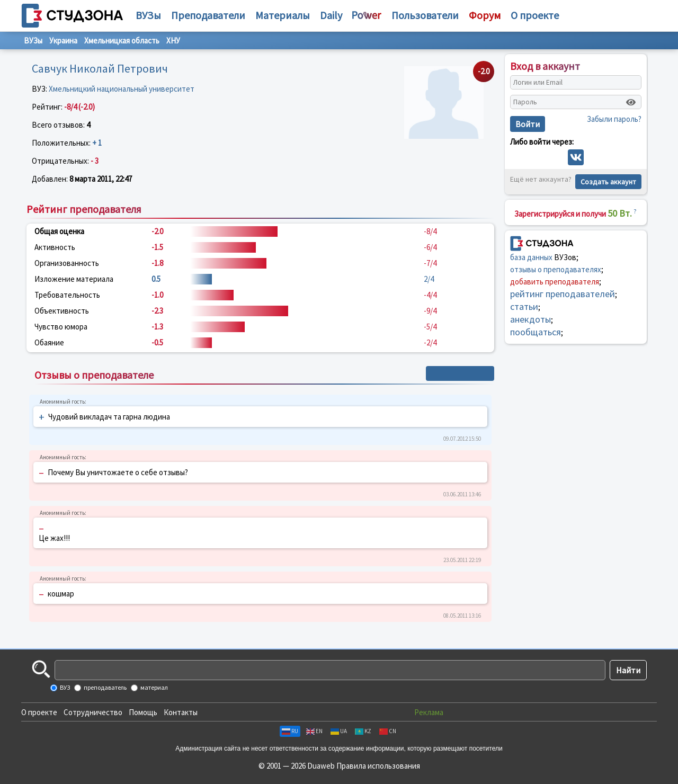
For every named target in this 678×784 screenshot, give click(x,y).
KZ (363, 731)
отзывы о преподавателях (556, 269)
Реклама (429, 712)
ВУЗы (148, 15)
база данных (531, 257)
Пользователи (425, 15)
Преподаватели (208, 15)
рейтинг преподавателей (563, 294)
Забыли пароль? (614, 119)
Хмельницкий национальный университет (122, 89)
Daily (331, 15)
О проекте (39, 712)
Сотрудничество (93, 712)
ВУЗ (64, 687)
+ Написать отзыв (460, 373)
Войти (528, 124)
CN (388, 731)
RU (290, 731)
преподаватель (105, 687)
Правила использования (378, 766)
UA (339, 731)
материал (154, 687)
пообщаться (536, 332)
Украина (63, 41)
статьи (524, 306)
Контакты (181, 712)
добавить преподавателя (555, 282)
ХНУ (173, 41)
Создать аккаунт (608, 182)
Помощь (143, 712)
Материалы (283, 15)
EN (314, 731)
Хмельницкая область (122, 41)
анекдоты (530, 319)
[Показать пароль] (631, 102)
